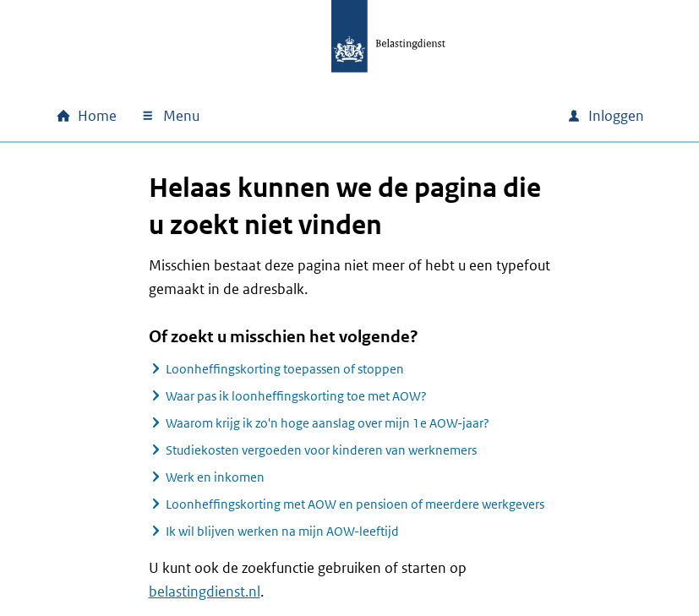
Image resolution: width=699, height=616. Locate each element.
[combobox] (409, 116)
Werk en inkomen (215, 477)
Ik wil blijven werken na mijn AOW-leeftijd (282, 531)
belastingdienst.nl (205, 591)
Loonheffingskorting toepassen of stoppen (285, 369)
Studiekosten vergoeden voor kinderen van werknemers (321, 450)
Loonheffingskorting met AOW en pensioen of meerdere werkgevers (355, 504)
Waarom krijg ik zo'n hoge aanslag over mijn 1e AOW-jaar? (328, 423)
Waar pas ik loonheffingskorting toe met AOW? (296, 396)
